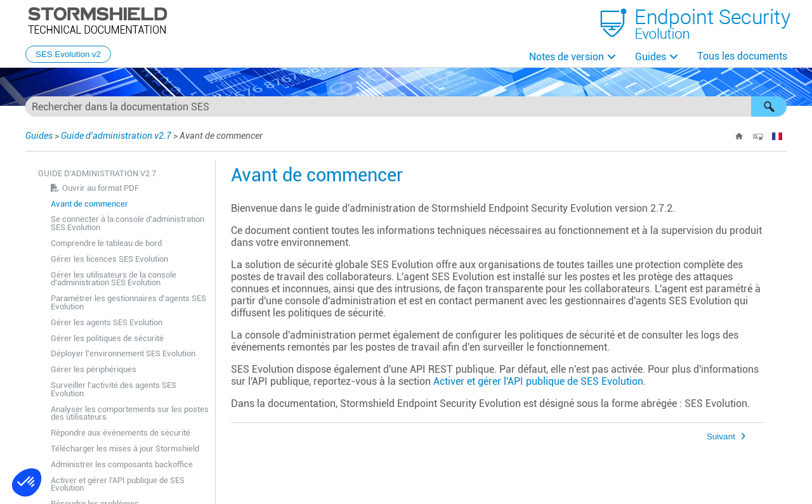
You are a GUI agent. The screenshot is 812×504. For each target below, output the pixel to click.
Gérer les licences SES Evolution (109, 259)
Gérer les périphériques (94, 369)
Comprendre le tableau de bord (106, 243)
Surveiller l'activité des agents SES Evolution (114, 389)
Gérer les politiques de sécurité (107, 338)
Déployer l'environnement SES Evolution (123, 353)
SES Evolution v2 (68, 54)
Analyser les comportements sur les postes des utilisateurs (130, 413)
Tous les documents (742, 56)
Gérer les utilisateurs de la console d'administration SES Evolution (114, 279)
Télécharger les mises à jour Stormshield (125, 449)
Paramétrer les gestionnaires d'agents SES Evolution (128, 302)
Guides (651, 57)
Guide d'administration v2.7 (116, 136)
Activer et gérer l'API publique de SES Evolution (118, 484)
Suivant (721, 436)
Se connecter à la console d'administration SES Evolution (128, 223)
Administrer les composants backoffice (122, 464)
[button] (769, 107)
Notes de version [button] (566, 57)
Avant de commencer (89, 204)
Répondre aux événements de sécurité (121, 433)
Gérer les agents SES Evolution (107, 322)
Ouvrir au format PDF (101, 188)
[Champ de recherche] (406, 107)
